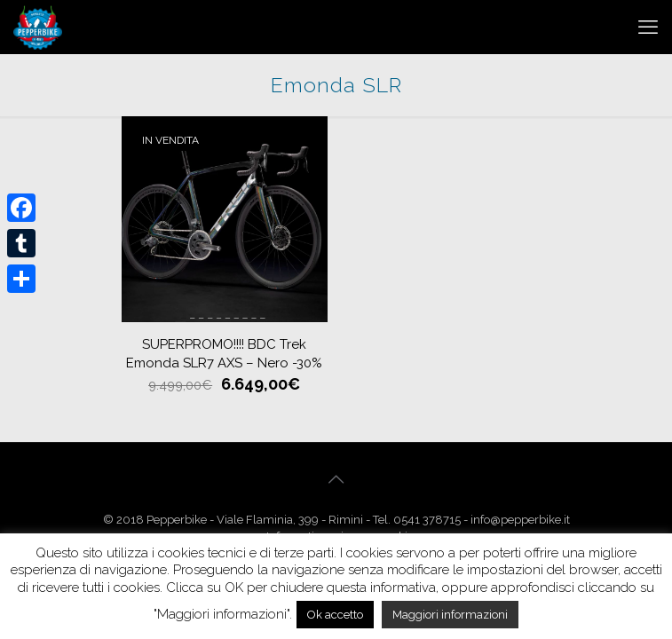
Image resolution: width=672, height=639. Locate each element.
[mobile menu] (648, 27)
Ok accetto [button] (335, 615)
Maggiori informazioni (450, 615)
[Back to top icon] (336, 479)
